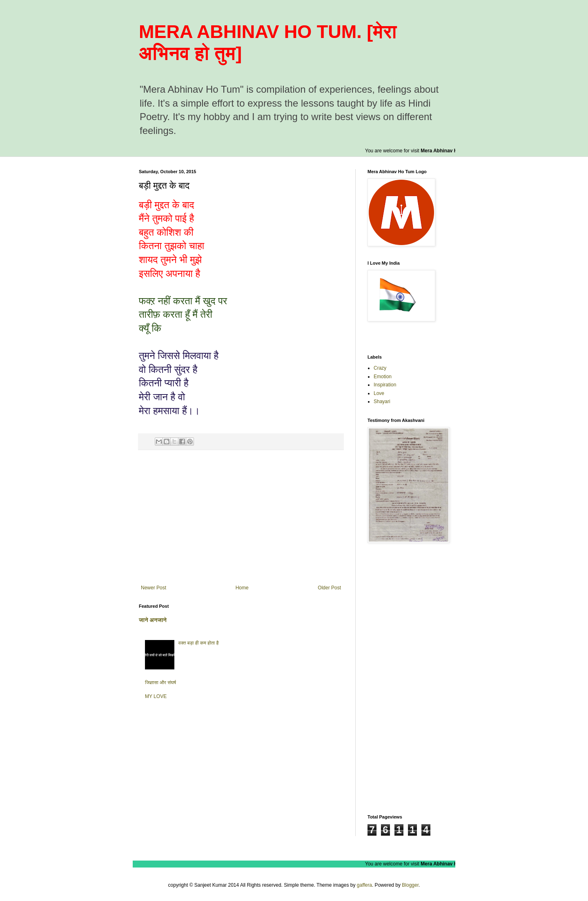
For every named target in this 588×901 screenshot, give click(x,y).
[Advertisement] (241, 517)
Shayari (382, 401)
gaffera (364, 885)
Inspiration (385, 385)
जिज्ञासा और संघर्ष (160, 682)
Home (242, 588)
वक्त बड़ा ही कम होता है (199, 643)
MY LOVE (156, 696)
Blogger (410, 885)
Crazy (380, 368)
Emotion (383, 377)
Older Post (329, 588)
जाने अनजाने (153, 620)
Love (379, 393)
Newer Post (154, 588)
